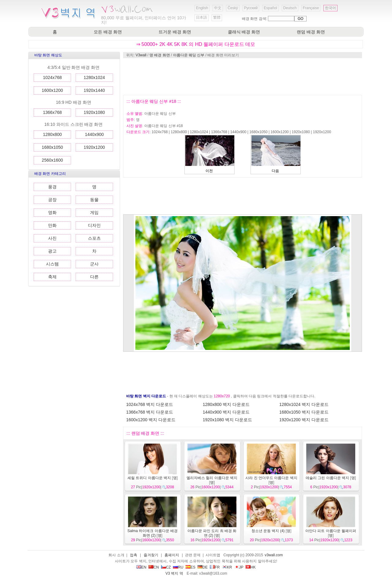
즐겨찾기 (151, 555)
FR (215, 567)
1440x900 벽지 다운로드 (226, 412)
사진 (52, 238)
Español (270, 8)
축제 (52, 277)
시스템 (52, 264)
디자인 (94, 225)
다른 (94, 277)
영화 (52, 212)
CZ (166, 567)
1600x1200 (52, 90)
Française (311, 8)
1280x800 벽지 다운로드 (226, 404)
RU (178, 567)
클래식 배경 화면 (244, 32)
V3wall (141, 55)
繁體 (217, 17)
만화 (52, 225)
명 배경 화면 (160, 55)
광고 (52, 251)
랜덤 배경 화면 (311, 32)
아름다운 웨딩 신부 (189, 55)
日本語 (202, 17)
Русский (251, 8)
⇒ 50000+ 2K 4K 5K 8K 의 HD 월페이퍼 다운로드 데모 (196, 44)
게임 (94, 212)
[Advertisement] (242, 77)
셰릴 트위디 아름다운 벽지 (149, 478)
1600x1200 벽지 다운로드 (151, 420)
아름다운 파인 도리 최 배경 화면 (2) (212, 533)
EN (141, 567)
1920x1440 (94, 90)
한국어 (330, 8)
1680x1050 (52, 147)
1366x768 (52, 112)
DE (203, 567)
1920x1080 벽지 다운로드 (227, 420)
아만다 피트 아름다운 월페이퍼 (331, 531)
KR (227, 567)
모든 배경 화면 (108, 32)
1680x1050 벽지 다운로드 (304, 412)
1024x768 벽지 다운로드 (150, 404)
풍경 (52, 187)
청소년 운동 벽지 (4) (268, 531)
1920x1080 (94, 112)
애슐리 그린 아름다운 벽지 (327, 478)
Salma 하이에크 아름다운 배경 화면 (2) (153, 533)
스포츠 (94, 238)
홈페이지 (172, 555)
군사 (94, 264)
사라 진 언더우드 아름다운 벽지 (271, 478)
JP (239, 567)
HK (251, 567)
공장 (52, 200)
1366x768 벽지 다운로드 (150, 412)
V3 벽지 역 (174, 573)
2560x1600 (52, 160)
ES (190, 567)
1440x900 (94, 134)
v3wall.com (274, 555)
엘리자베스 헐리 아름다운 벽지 (212, 478)
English (202, 8)
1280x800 (52, 134)
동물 (94, 200)
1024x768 (52, 77)
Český (233, 8)
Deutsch (290, 8)
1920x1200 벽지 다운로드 (304, 420)
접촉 (134, 555)
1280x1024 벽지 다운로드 (304, 404)
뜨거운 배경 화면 (175, 32)
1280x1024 (94, 77)
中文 (218, 8)
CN (154, 567)
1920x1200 (94, 147)
